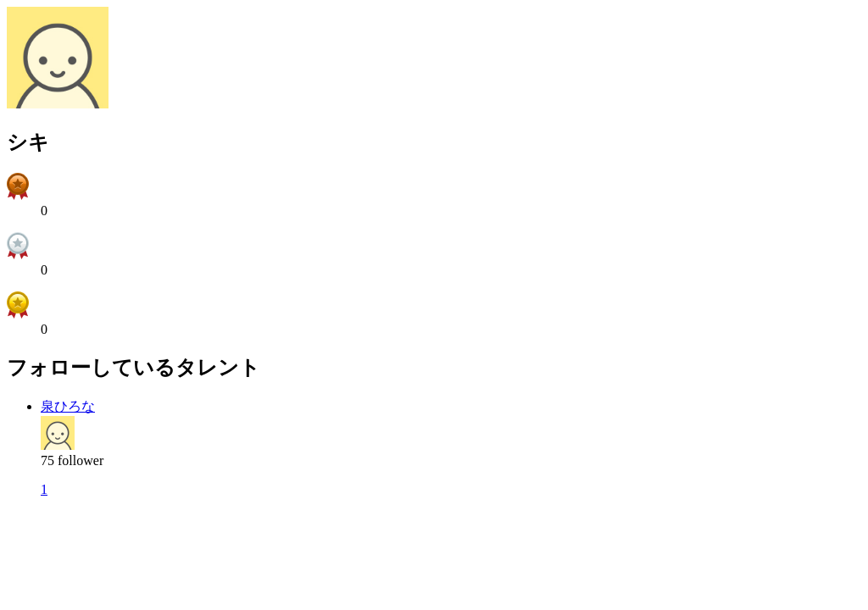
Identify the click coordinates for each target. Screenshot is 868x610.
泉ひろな (68, 406)
